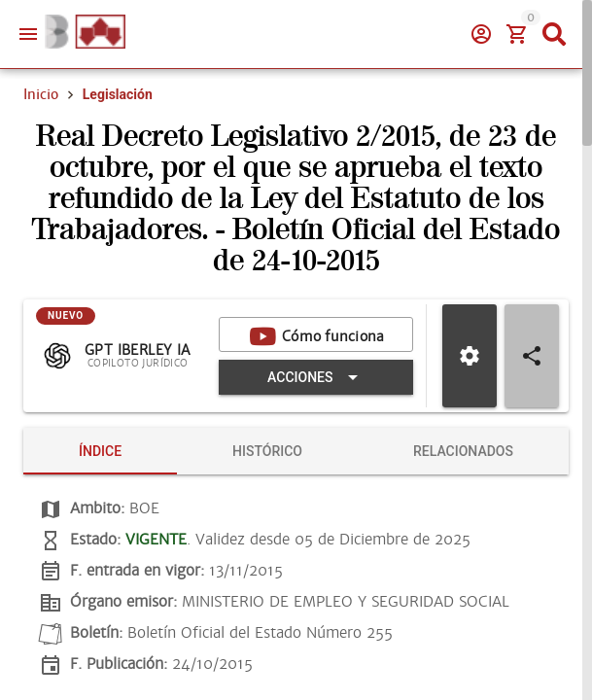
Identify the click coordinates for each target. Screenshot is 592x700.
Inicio (41, 94)
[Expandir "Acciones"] (316, 377)
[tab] (100, 451)
